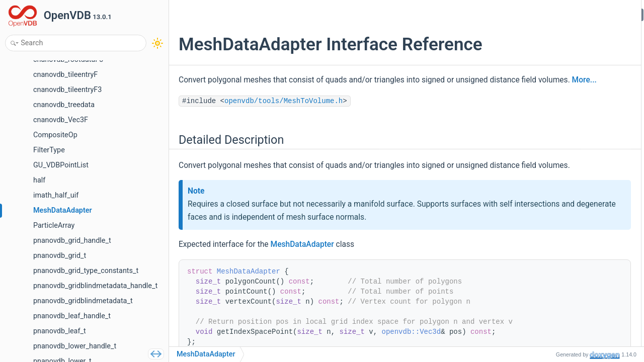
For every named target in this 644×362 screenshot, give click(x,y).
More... (273, 94)
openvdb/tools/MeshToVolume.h (284, 115)
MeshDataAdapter (302, 271)
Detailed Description (557, 14)
